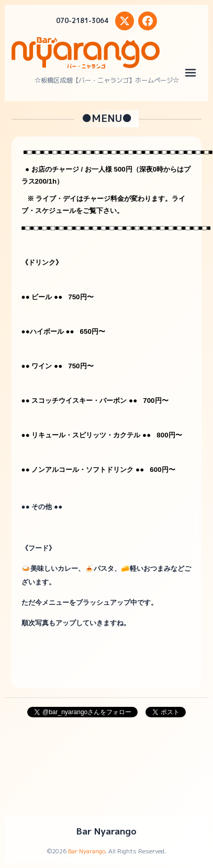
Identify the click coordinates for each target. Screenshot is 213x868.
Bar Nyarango (107, 831)
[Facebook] (148, 21)
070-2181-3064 (82, 21)
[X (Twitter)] (125, 21)
